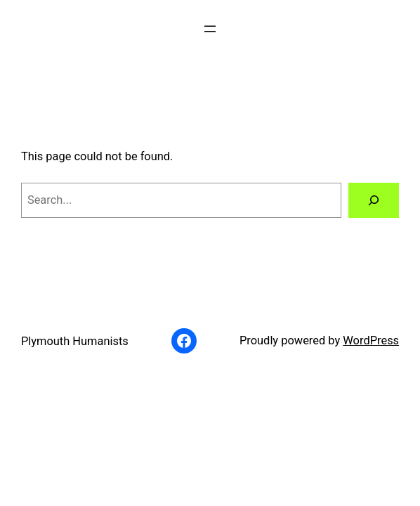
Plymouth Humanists (75, 341)
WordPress (371, 340)
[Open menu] (210, 29)
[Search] (374, 200)
